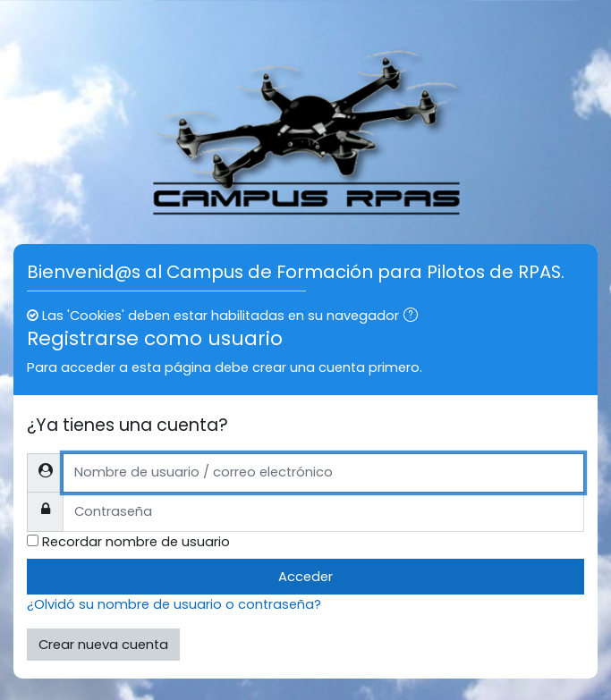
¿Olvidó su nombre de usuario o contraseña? (174, 604)
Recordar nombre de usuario (136, 542)
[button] (414, 316)
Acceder (305, 577)
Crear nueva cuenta (103, 645)
